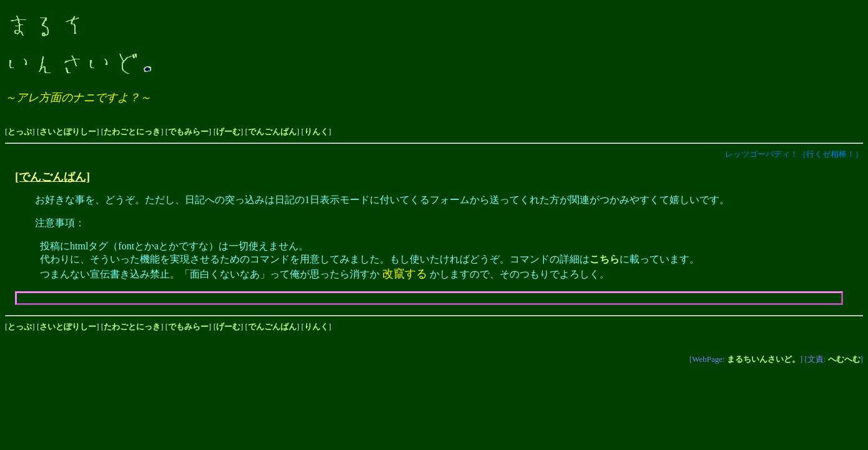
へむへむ (844, 359)
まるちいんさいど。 (763, 359)
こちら (604, 259)
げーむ (228, 132)
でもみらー (188, 132)
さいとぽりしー (68, 132)
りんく (316, 132)
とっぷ (20, 132)
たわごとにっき (132, 132)
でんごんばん (272, 132)
